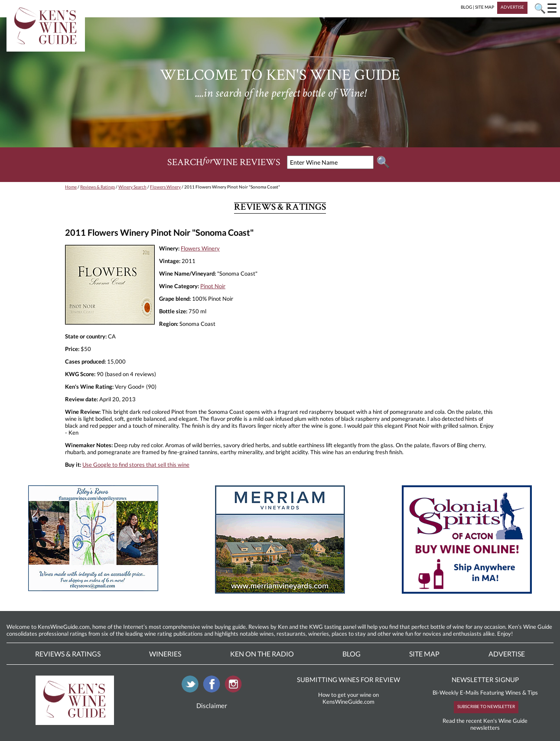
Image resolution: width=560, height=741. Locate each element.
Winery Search (132, 187)
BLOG (466, 7)
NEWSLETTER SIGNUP (485, 679)
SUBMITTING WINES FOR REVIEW (348, 679)
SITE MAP (485, 7)
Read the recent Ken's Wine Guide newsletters (485, 724)
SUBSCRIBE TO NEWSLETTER (486, 706)
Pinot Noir (213, 286)
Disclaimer (212, 705)
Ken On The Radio (262, 654)
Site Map (424, 654)
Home (71, 187)
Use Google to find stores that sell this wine (136, 465)
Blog (352, 654)
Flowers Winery (165, 187)
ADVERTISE (512, 7)
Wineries (165, 654)
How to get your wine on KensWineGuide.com (348, 698)
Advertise (507, 654)
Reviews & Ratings (98, 187)
